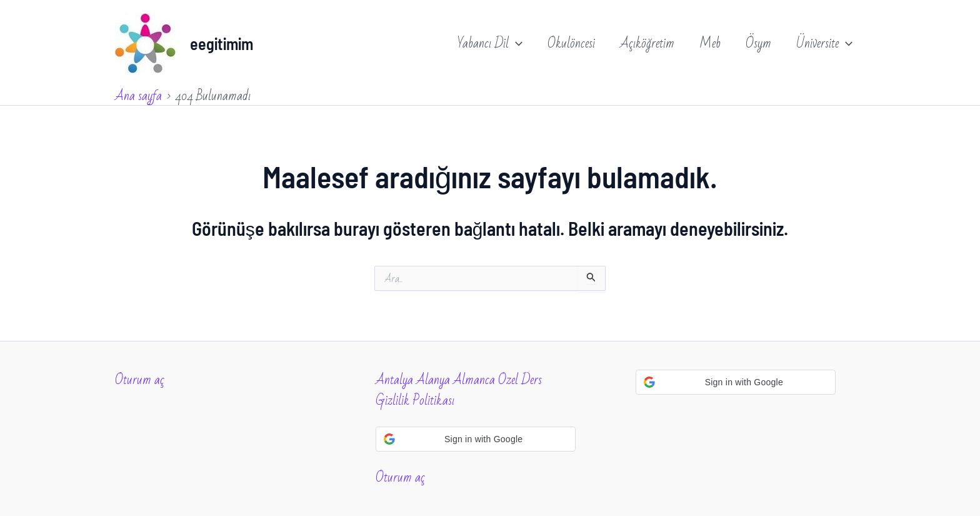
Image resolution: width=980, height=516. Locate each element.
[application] (516, 44)
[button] (476, 439)
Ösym (758, 43)
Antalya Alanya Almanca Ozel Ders (459, 380)
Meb (710, 43)
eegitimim (222, 43)
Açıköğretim (647, 43)
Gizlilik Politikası (415, 401)
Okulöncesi (571, 43)
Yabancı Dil (490, 44)
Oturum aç (140, 380)
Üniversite (824, 44)
